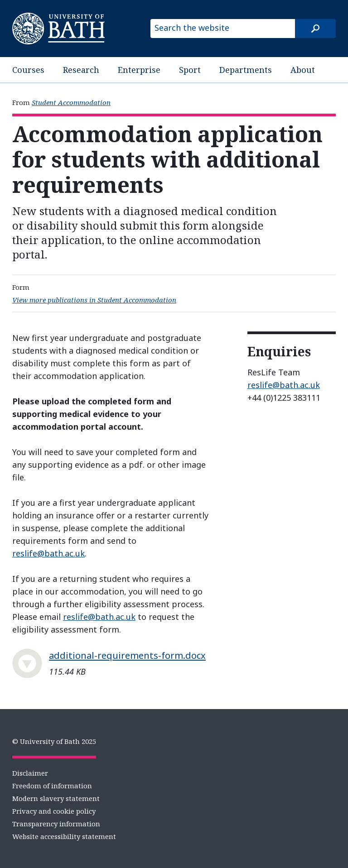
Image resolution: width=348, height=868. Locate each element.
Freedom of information (52, 786)
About (303, 70)
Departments (246, 70)
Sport (190, 70)
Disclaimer (30, 773)
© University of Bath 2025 (54, 741)
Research (81, 70)
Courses (28, 70)
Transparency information (56, 824)
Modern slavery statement (56, 798)
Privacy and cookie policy (54, 811)
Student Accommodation (71, 102)
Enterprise (139, 70)
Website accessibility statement (64, 836)
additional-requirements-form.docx (127, 655)
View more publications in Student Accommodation (94, 300)
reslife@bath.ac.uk (48, 553)
